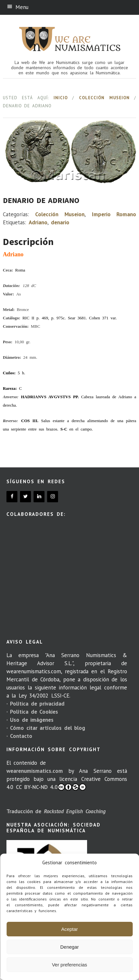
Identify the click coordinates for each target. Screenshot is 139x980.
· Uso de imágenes (30, 720)
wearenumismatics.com (35, 771)
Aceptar (70, 929)
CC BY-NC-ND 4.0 (51, 787)
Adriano (38, 222)
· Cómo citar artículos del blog (46, 728)
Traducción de (56, 811)
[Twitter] (25, 497)
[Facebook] (12, 497)
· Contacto (19, 736)
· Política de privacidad (35, 704)
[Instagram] (53, 497)
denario (60, 222)
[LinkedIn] (39, 497)
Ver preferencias (69, 965)
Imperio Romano (114, 214)
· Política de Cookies (32, 712)
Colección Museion (104, 98)
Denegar (70, 947)
